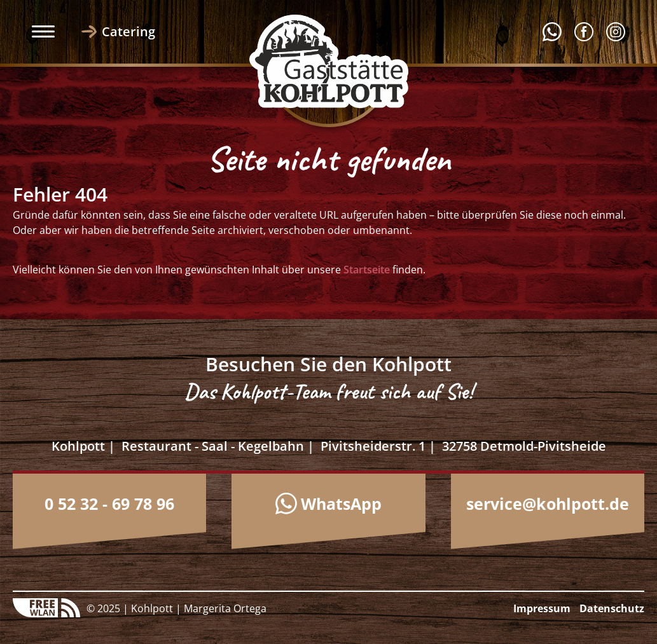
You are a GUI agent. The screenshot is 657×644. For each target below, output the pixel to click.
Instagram (616, 32)
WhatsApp (341, 504)
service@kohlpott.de (548, 504)
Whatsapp (552, 32)
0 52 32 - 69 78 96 (109, 504)
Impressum (542, 608)
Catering (128, 31)
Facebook (584, 32)
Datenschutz (612, 608)
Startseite (367, 270)
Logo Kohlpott (329, 61)
